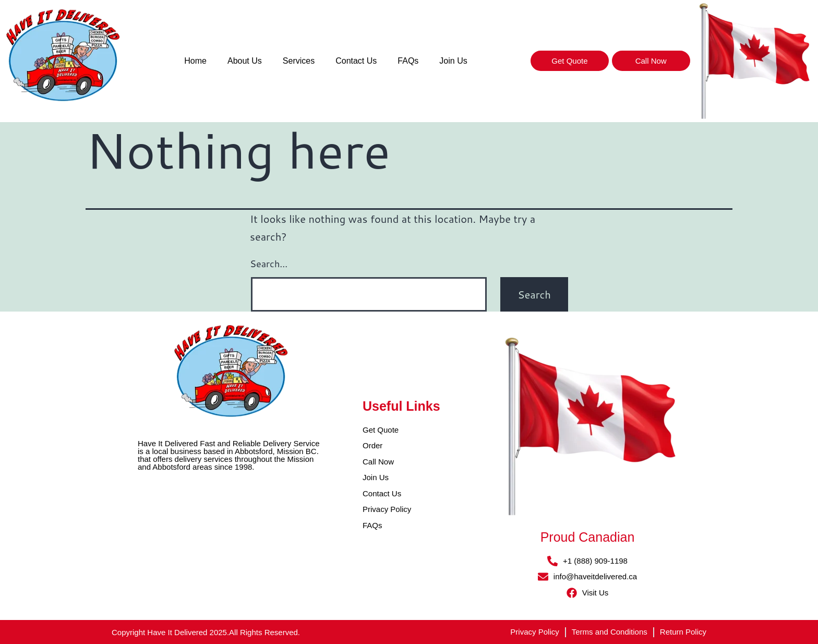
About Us (245, 61)
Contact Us (356, 61)
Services (299, 61)
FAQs (408, 61)
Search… (269, 264)
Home (195, 61)
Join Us (453, 61)
